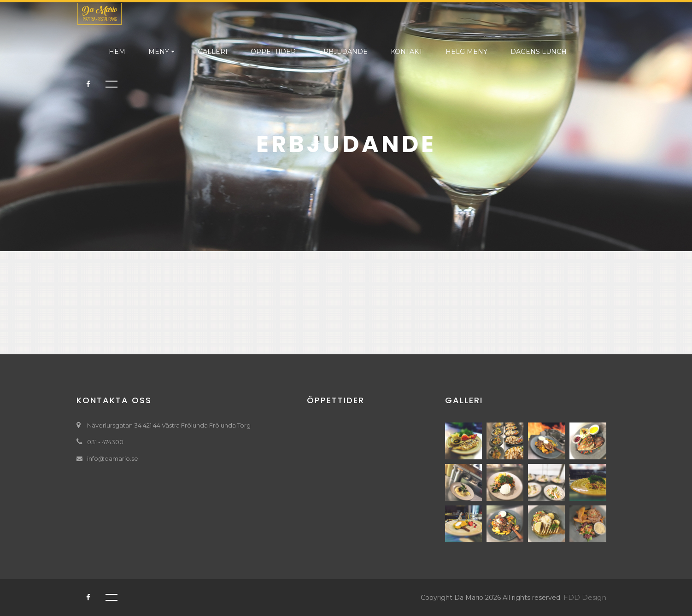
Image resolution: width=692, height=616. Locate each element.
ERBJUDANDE (343, 52)
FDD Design (585, 597)
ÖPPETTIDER (273, 52)
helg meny (466, 52)
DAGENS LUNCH (539, 52)
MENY (159, 52)
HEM (117, 52)
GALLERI (213, 52)
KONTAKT (407, 52)
